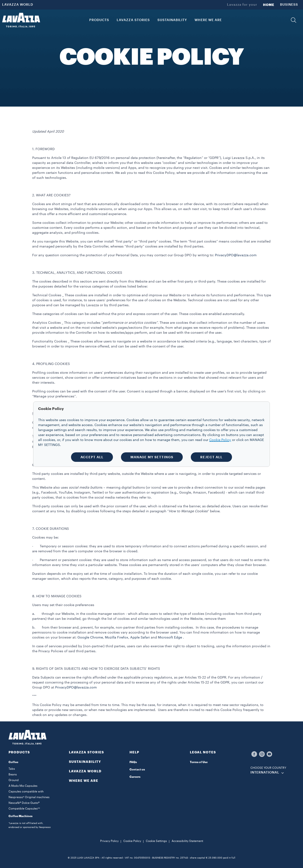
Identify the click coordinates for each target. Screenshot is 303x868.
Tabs (12, 769)
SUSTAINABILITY (85, 762)
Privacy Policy (109, 841)
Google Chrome (90, 638)
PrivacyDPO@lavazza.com (236, 255)
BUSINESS (289, 5)
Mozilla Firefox (117, 638)
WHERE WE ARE (84, 781)
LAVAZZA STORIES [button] (133, 20)
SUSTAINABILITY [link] (172, 20)
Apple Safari (140, 638)
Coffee (13, 762)
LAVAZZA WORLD (18, 5)
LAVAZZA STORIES (86, 752)
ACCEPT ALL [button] (92, 457)
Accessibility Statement (187, 841)
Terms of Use (199, 762)
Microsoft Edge (170, 638)
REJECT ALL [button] (211, 457)
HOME (269, 5)
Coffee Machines (20, 816)
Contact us (137, 769)
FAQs (133, 762)
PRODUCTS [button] (99, 20)
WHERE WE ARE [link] (208, 20)
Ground (14, 780)
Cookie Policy (132, 841)
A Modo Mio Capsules (23, 786)
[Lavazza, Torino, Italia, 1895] (21, 20)
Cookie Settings (156, 841)
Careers (135, 777)
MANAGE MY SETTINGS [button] (152, 457)
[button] (294, 20)
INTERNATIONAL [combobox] (265, 773)
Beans (13, 774)
